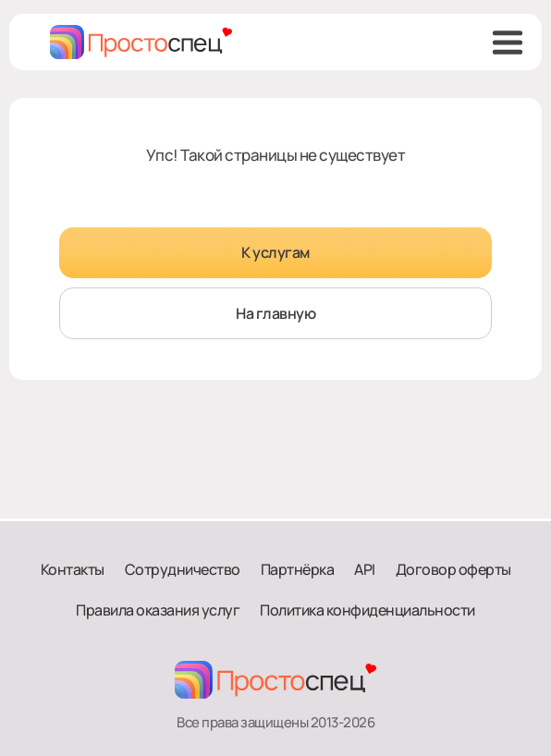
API (365, 569)
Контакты (73, 569)
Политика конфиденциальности (367, 610)
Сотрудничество (183, 569)
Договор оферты (453, 569)
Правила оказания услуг (158, 610)
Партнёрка (298, 569)
